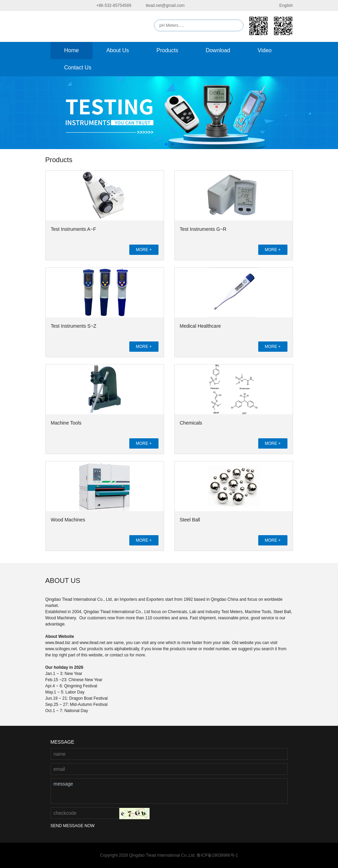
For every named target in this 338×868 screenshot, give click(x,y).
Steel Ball (190, 520)
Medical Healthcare (200, 326)
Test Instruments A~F (74, 229)
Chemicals (191, 423)
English (282, 5)
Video (265, 50)
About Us (118, 50)
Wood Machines (68, 520)
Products (167, 50)
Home (72, 50)
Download (218, 50)
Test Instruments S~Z (74, 326)
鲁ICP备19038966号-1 (217, 855)
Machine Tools (66, 423)
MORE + (144, 250)
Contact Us (78, 67)
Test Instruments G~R (203, 229)
